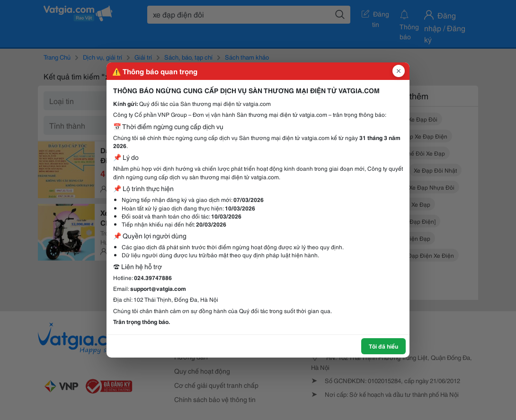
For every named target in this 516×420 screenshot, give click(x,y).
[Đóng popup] (399, 71)
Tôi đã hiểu (383, 346)
